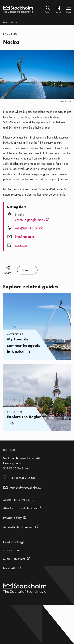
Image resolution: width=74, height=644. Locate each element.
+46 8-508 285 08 (22, 478)
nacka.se (21, 245)
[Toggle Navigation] (68, 8)
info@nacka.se (25, 237)
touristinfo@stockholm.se (25, 488)
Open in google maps (32, 220)
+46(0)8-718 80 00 (29, 228)
